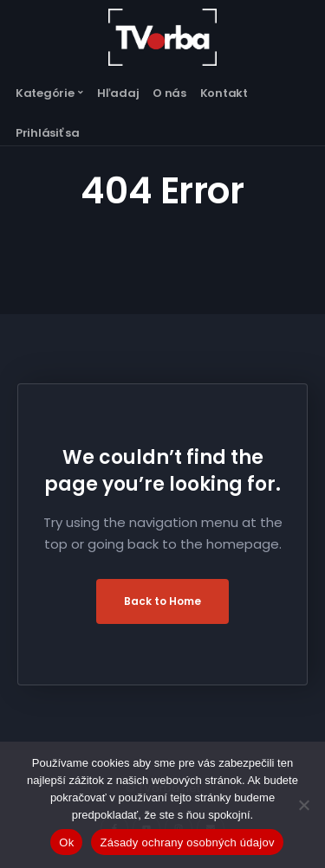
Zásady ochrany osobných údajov (187, 842)
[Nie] (303, 805)
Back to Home (162, 601)
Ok (66, 842)
